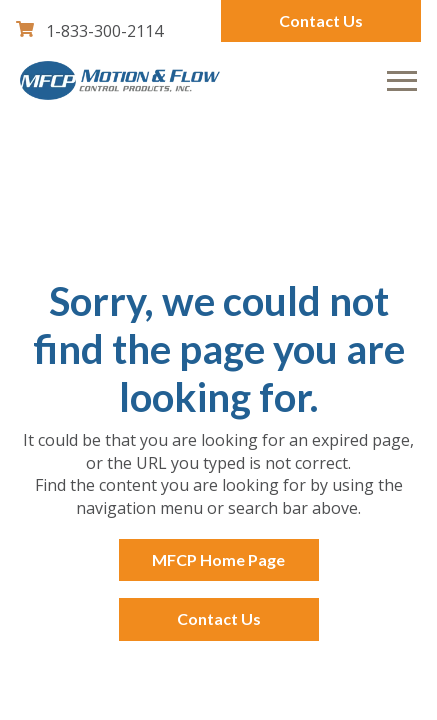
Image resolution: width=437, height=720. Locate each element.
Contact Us (321, 20)
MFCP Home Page (218, 559)
